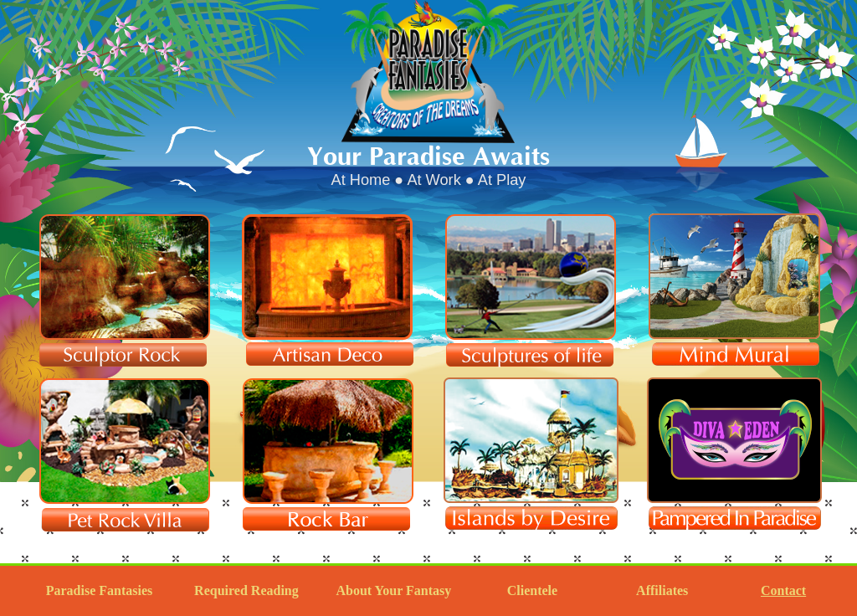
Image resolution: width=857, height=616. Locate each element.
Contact (783, 590)
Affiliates (662, 590)
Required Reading (246, 590)
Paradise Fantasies (100, 590)
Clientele (532, 590)
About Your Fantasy (393, 590)
